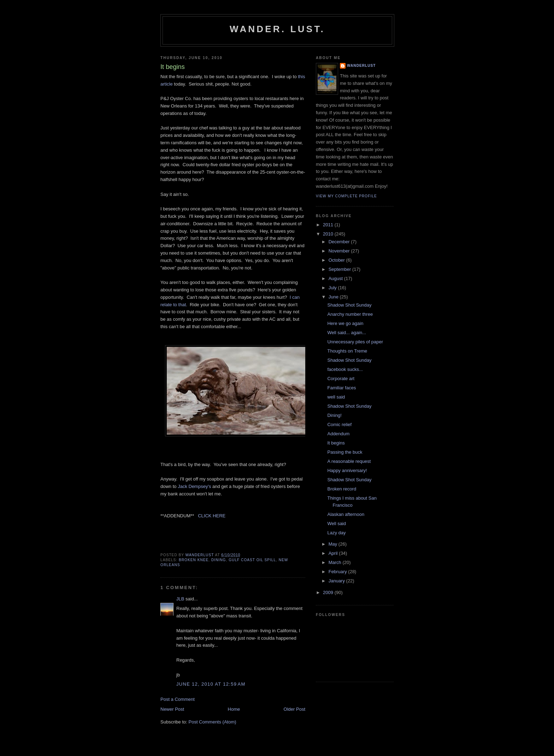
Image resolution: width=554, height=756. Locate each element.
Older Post (294, 709)
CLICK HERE (212, 516)
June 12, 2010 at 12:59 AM (211, 684)
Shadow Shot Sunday (349, 305)
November (340, 251)
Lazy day (336, 533)
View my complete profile (346, 196)
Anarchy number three (350, 314)
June (334, 297)
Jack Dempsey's (194, 486)
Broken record (342, 489)
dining (219, 560)
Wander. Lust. (277, 29)
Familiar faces (341, 388)
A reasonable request (349, 461)
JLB (180, 599)
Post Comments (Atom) (213, 722)
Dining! (334, 415)
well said (336, 397)
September (340, 269)
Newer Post (172, 709)
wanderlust (361, 66)
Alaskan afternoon (346, 514)
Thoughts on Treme (347, 351)
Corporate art (341, 379)
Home (234, 709)
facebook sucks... (345, 369)
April (334, 553)
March (336, 562)
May (334, 544)
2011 (329, 225)
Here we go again (345, 323)
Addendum (338, 434)
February (338, 572)
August (336, 278)
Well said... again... (347, 333)
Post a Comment (178, 699)
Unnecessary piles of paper (355, 342)
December (340, 242)
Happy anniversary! (347, 470)
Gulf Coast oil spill (252, 560)
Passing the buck (345, 452)
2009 (329, 592)
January (337, 581)
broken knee (194, 560)
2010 (329, 234)
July (333, 288)
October (337, 260)
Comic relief (339, 424)
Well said (337, 524)
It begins (336, 443)
